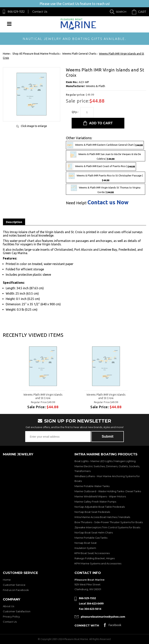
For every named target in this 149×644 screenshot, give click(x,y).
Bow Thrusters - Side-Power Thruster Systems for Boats (109, 522)
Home (7, 580)
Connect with (87, 625)
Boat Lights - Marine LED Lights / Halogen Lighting (105, 461)
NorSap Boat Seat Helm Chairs (94, 532)
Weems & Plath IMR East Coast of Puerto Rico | (101, 166)
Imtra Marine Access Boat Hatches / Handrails (102, 517)
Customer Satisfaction (17, 611)
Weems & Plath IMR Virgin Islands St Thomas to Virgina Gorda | (106, 189)
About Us (9, 606)
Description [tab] (14, 222)
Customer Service (14, 585)
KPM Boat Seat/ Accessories (92, 553)
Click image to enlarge (34, 126)
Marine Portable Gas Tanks (91, 538)
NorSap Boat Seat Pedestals (92, 512)
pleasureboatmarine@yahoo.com (103, 617)
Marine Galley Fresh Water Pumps (95, 502)
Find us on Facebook (16, 590)
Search (121, 12)
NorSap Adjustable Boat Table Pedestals (100, 507)
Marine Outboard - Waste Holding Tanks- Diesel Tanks (108, 491)
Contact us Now (108, 202)
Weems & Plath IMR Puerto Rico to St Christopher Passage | (106, 177)
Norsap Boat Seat (86, 543)
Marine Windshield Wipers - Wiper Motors (100, 496)
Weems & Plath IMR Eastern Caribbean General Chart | (105, 145)
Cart (142, 12)
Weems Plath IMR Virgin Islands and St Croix (43, 396)
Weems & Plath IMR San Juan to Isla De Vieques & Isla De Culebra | (106, 156)
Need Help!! (76, 203)
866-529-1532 (16, 12)
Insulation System (85, 548)
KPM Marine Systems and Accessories (98, 563)
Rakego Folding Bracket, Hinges (95, 558)
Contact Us (40, 12)
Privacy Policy (11, 617)
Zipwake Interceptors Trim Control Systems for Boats (107, 527)
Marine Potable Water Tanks (92, 486)
